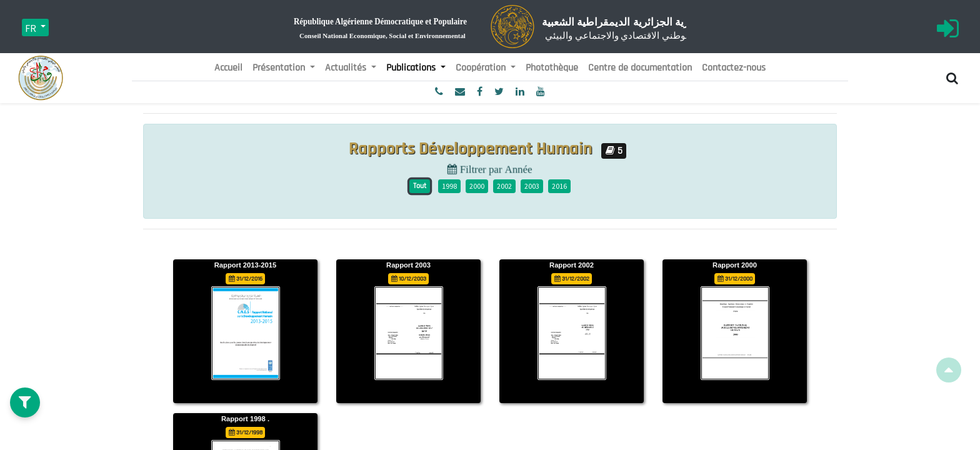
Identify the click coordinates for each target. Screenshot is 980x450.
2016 (559, 186)
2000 (477, 186)
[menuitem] (228, 68)
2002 (504, 186)
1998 (449, 186)
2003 (532, 186)
